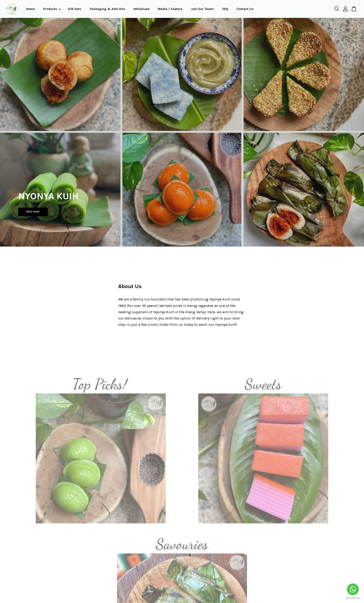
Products (52, 9)
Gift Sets (75, 9)
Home (30, 9)
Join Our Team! (202, 9)
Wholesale (141, 9)
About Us (130, 286)
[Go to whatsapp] (353, 589)
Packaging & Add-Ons (107, 9)
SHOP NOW (33, 212)
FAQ (225, 9)
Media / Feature (170, 9)
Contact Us (245, 9)
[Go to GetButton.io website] (353, 598)
